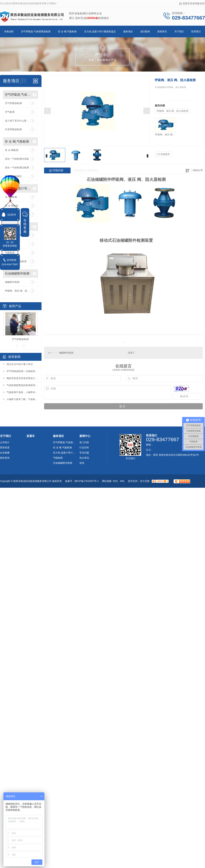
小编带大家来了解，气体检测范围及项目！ (22, 399)
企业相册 (5, 453)
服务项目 (128, 31)
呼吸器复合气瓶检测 (16, 261)
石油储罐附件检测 (17, 273)
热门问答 (84, 442)
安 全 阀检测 (12, 150)
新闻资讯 (162, 31)
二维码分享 (197, 170)
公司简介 (5, 442)
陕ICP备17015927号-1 (87, 481)
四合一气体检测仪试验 (17, 159)
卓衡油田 (9, 31)
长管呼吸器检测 (13, 129)
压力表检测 (11, 197)
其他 (82, 463)
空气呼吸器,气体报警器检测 (36, 31)
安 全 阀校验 (12, 206)
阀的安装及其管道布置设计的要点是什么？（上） (22, 378)
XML (122, 481)
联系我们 (196, 31)
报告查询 (5, 458)
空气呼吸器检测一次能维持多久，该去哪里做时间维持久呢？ (22, 371)
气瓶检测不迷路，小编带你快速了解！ (22, 392)
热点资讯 (84, 458)
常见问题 (84, 453)
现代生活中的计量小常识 (20, 364)
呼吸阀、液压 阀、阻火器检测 (20, 291)
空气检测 (10, 112)
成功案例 (145, 31)
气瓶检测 (10, 244)
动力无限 (145, 481)
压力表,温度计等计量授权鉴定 (100, 31)
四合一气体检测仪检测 (17, 168)
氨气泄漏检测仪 (13, 176)
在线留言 (163, 154)
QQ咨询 (12, 215)
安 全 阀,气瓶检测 (67, 31)
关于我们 (179, 31)
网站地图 (107, 481)
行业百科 (84, 448)
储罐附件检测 (12, 282)
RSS (116, 481)
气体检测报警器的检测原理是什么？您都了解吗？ (22, 385)
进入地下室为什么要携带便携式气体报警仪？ (20, 121)
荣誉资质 (5, 448)
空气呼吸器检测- (14, 103)
